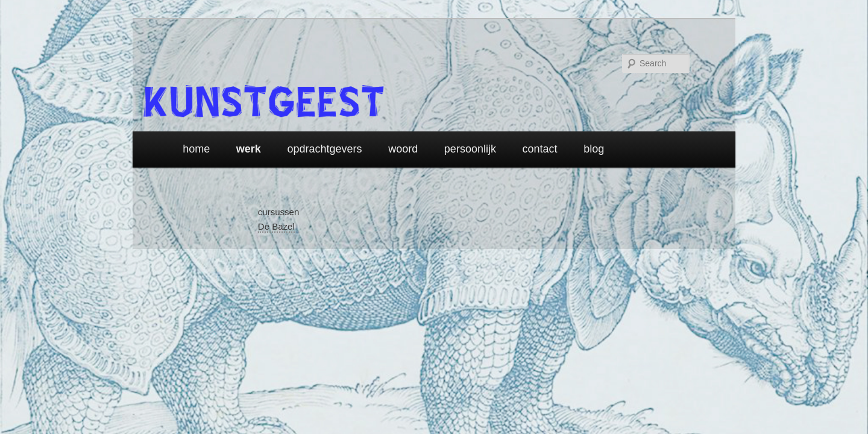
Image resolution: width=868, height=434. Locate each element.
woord (403, 149)
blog (594, 149)
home (196, 149)
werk (249, 149)
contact (540, 149)
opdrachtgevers (325, 149)
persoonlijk (470, 149)
